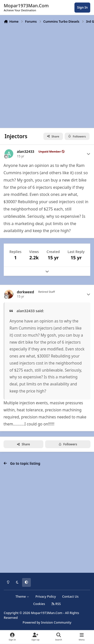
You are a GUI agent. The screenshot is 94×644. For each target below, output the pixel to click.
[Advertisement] (47, 75)
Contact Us (70, 597)
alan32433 (25, 152)
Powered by (47, 622)
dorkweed (25, 292)
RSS (56, 604)
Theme (22, 597)
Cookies (39, 604)
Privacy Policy (45, 597)
